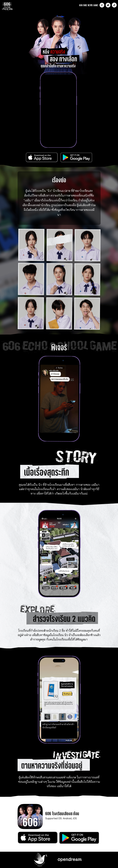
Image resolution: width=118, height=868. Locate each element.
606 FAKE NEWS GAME (89, 5)
